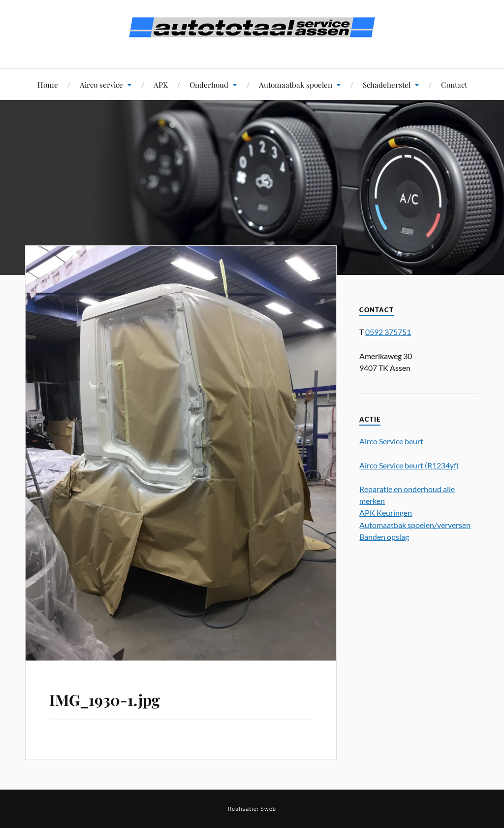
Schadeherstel (387, 84)
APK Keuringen (386, 513)
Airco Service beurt (391, 441)
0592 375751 (388, 332)
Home (48, 84)
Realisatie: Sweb (252, 809)
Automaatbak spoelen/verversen (415, 525)
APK (161, 84)
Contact (454, 84)
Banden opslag (384, 537)
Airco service (101, 84)
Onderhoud (209, 84)
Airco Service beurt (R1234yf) (409, 465)
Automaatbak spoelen (296, 84)
